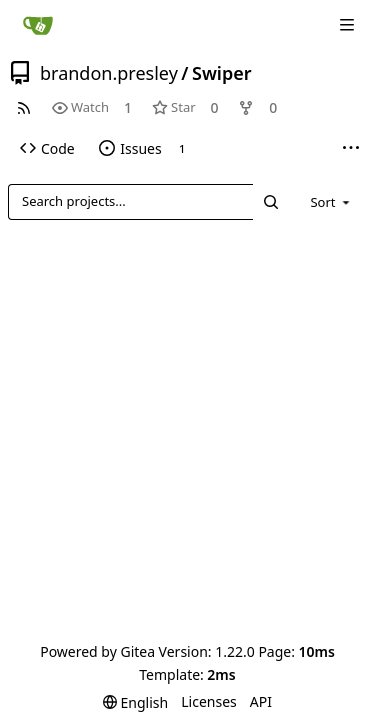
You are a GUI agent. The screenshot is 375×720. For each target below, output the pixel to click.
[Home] (38, 25)
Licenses (209, 701)
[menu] (331, 202)
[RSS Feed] (24, 107)
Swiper (222, 73)
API (261, 701)
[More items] (351, 149)
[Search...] (271, 201)
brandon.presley (109, 73)
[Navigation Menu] (347, 25)
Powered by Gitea (97, 651)
